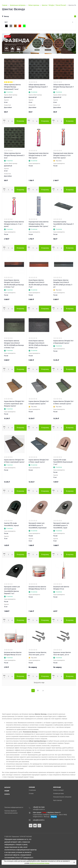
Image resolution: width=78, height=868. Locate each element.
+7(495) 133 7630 (39, 807)
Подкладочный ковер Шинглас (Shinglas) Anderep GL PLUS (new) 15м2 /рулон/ (63, 156)
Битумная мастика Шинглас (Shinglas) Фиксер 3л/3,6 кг (13, 654)
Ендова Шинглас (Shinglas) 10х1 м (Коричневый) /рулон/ (63, 342)
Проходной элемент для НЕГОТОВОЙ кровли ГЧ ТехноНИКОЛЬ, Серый (61, 525)
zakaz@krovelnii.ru (39, 809)
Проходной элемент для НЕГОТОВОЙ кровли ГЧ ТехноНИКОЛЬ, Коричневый (38, 525)
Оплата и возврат (58, 790)
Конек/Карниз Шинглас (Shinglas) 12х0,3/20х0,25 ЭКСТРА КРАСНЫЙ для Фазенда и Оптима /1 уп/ (14, 284)
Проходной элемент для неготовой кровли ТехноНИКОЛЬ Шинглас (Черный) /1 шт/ (12, 590)
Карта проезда (58, 800)
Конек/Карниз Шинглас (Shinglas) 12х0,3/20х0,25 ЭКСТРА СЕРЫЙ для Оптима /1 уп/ (63, 284)
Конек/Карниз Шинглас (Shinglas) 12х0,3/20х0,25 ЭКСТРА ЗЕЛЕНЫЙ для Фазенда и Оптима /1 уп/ (14, 344)
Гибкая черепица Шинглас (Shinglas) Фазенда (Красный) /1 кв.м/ (64, 87)
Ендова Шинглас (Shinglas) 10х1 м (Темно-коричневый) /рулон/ (14, 461)
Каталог (8, 787)
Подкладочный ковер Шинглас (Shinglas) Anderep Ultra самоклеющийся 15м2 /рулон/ (39, 224)
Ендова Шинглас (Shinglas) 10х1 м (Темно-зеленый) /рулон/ (63, 403)
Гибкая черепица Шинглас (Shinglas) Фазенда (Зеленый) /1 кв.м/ (14, 156)
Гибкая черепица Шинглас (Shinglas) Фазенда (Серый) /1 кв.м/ (38, 87)
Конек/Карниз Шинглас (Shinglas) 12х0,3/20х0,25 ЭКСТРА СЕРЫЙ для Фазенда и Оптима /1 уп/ (38, 344)
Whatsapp (47, 817)
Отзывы (31, 794)
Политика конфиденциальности (14, 807)
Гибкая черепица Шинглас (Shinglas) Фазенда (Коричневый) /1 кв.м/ (12, 87)
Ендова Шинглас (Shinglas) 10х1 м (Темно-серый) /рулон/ (39, 461)
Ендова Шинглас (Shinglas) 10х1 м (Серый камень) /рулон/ (39, 403)
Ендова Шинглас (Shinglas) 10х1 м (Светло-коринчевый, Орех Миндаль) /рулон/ (14, 404)
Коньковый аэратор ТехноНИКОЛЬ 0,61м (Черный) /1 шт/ (64, 224)
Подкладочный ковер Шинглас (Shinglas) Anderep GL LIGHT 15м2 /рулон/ (39, 156)
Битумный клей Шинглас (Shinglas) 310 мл (61, 588)
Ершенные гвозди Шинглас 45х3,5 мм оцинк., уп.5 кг (62, 654)
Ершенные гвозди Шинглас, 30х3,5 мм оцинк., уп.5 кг (38, 654)
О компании (32, 790)
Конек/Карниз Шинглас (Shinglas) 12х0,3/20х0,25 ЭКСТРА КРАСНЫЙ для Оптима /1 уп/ (38, 284)
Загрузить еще (39, 683)
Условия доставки (58, 794)
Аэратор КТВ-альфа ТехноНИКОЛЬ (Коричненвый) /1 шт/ (63, 462)
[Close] (74, 862)
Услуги (7, 794)
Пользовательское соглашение (62, 797)
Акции (7, 791)
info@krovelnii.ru (38, 817)
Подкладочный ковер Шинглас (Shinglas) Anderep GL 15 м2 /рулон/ (14, 224)
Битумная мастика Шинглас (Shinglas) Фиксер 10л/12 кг (37, 588)
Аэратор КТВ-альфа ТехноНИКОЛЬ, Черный (11, 524)
